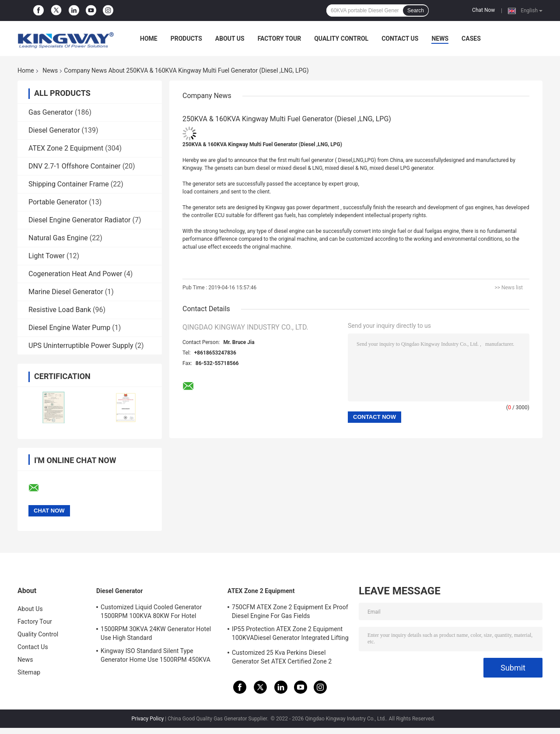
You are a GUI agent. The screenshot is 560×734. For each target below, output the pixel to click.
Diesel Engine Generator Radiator (79, 220)
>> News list (509, 288)
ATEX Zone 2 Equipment (66, 148)
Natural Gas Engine (58, 238)
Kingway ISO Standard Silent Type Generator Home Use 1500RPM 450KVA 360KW (156, 657)
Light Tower (47, 256)
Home (149, 39)
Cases (471, 39)
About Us (230, 39)
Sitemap (29, 672)
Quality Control (341, 39)
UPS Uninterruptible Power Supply (81, 346)
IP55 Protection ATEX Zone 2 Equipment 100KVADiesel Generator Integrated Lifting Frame (290, 635)
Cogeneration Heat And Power (75, 274)
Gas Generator (51, 112)
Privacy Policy (148, 719)
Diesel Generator (54, 130)
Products (186, 39)
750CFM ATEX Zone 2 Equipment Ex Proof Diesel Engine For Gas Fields (290, 611)
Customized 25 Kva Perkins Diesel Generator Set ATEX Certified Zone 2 (282, 657)
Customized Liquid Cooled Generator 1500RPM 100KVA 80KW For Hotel (151, 611)
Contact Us (400, 39)
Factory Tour (280, 39)
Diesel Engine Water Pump (69, 328)
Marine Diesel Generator (66, 292)
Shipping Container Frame (69, 184)
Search (416, 11)
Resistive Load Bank (60, 310)
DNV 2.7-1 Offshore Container (75, 166)
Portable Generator (58, 202)
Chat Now (483, 10)
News (440, 39)
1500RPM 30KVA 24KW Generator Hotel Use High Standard (156, 633)
